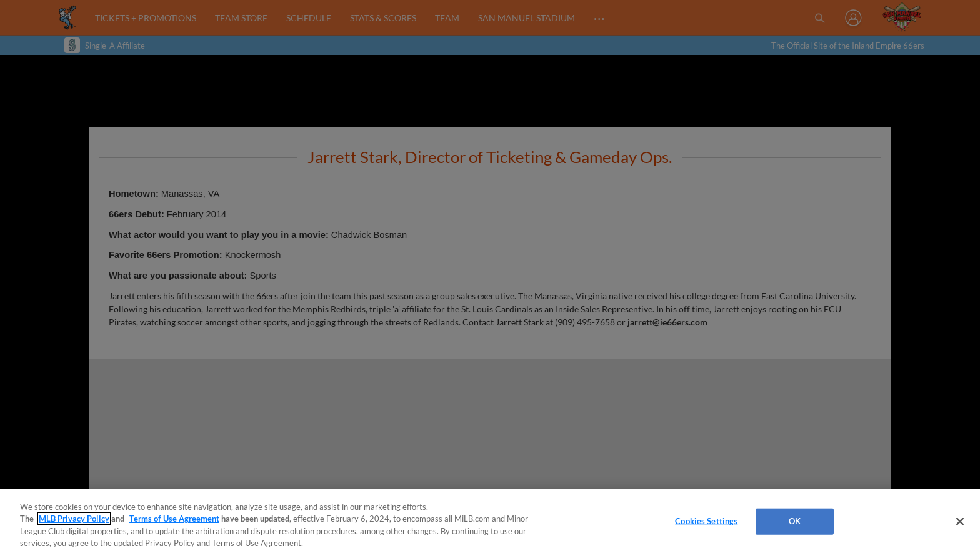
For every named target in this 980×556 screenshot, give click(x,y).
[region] (490, 522)
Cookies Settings (706, 521)
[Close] (960, 521)
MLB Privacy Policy (74, 519)
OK (795, 521)
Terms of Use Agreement (174, 519)
